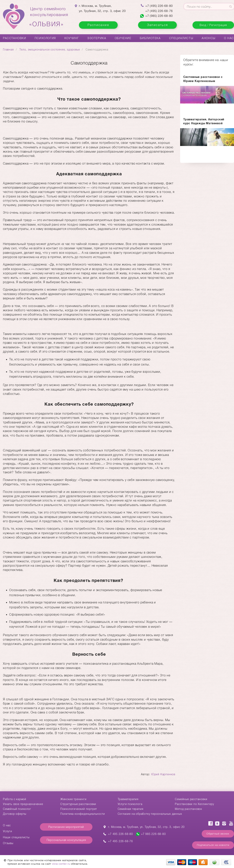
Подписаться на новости (213, 845)
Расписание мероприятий (66, 827)
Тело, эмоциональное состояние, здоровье (50, 50)
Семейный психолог (17, 809)
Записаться (158, 25)
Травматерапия (128, 799)
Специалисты (181, 38)
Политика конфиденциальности (83, 814)
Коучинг (72, 38)
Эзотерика (97, 38)
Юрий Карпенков (163, 774)
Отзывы (8, 843)
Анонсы (209, 38)
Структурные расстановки (78, 804)
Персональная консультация (66, 840)
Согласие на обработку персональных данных (150, 814)
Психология (45, 38)
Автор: (146, 774)
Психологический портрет (79, 809)
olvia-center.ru (61, 864)
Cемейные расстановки (191, 799)
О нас (229, 38)
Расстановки (15, 38)
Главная (8, 50)
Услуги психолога (130, 804)
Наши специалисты (16, 837)
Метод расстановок (188, 809)
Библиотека (150, 38)
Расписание (98, 25)
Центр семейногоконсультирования (49, 17)
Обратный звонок (218, 834)
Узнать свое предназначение (23, 804)
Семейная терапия (131, 809)
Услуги (8, 831)
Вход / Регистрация (213, 25)
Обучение (123, 38)
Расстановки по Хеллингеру (194, 804)
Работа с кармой (15, 799)
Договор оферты (15, 814)
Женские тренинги (73, 799)
